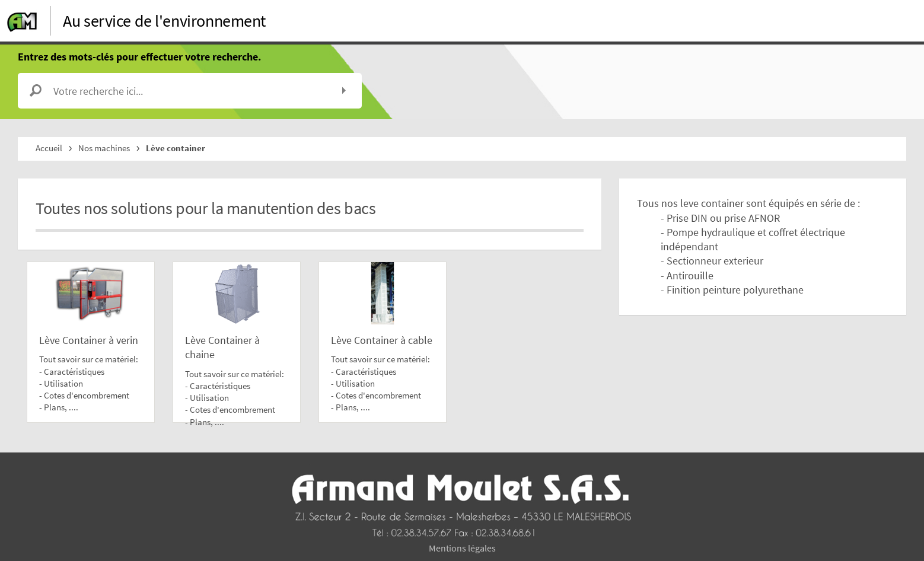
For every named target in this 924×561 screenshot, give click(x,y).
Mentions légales (462, 548)
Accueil (49, 148)
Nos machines (104, 148)
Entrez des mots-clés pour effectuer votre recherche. (139, 57)
